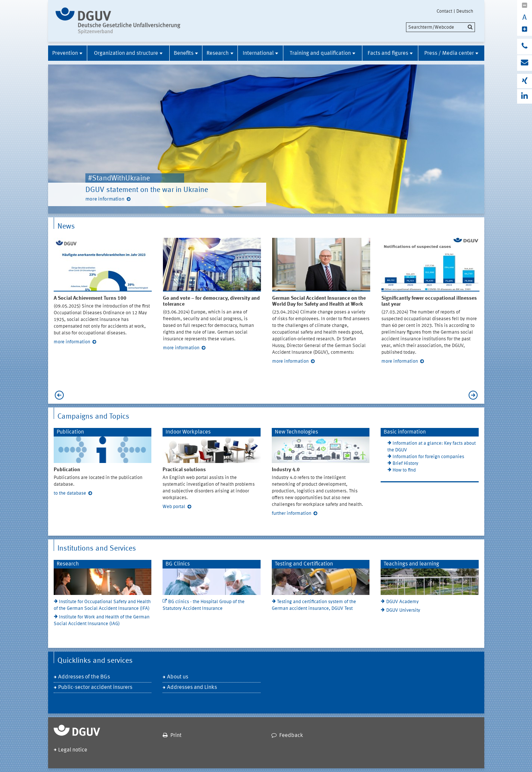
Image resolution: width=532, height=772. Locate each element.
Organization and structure (126, 53)
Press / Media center (449, 53)
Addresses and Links (192, 688)
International (258, 53)
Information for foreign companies (428, 457)
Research (218, 53)
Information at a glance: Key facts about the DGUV (432, 447)
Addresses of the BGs (84, 677)
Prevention (65, 53)
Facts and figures (388, 53)
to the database (70, 493)
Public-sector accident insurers (95, 688)
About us (178, 677)
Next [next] (475, 395)
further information (292, 513)
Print (176, 736)
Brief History (405, 464)
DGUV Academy (402, 602)
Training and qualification (320, 53)
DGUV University (403, 610)
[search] (440, 27)
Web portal (174, 507)
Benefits (184, 53)
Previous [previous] (57, 395)
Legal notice (73, 750)
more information (105, 199)
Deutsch (465, 11)
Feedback (291, 736)
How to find (404, 470)
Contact (444, 11)
